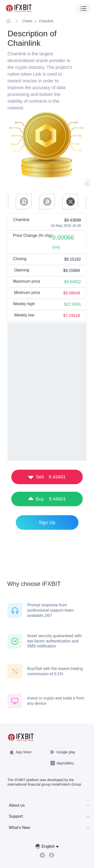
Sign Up (47, 522)
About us (50, 805)
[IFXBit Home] (19, 8)
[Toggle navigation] (83, 9)
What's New (50, 828)
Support (50, 816)
